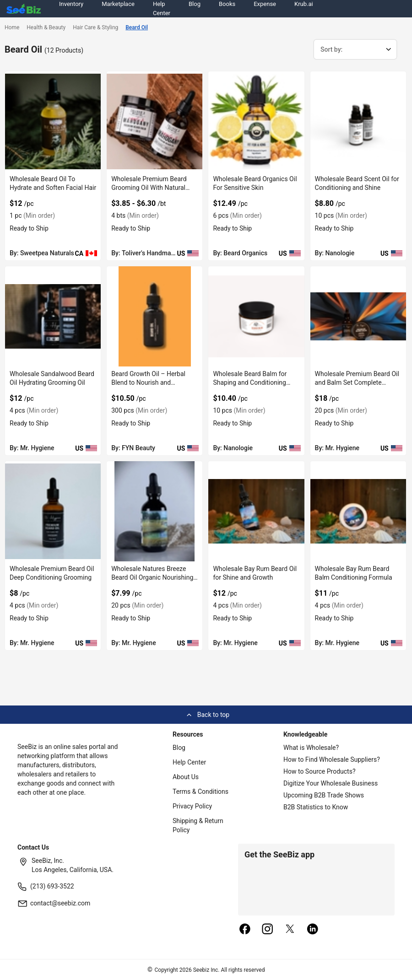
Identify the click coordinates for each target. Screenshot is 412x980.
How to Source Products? (320, 771)
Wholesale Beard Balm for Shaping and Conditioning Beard (250, 382)
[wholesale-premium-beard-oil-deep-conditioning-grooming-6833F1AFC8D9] (53, 511)
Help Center (189, 762)
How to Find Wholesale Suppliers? (332, 759)
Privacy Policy (192, 806)
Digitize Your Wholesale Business (331, 783)
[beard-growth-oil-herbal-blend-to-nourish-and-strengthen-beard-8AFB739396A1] (154, 316)
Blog (179, 748)
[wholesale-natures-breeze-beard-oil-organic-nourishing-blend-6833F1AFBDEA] (154, 511)
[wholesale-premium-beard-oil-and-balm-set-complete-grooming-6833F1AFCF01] (358, 316)
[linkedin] (313, 930)
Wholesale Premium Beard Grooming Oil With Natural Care (149, 188)
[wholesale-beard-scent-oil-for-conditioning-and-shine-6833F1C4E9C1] (358, 121)
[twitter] (290, 930)
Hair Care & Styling (95, 27)
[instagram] (267, 930)
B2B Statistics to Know (316, 807)
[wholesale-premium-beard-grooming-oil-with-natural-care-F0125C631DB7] (154, 121)
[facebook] (245, 930)
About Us (186, 777)
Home (12, 27)
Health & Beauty (46, 27)
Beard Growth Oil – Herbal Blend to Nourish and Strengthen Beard (148, 382)
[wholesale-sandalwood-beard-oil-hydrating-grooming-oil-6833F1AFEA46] (53, 316)
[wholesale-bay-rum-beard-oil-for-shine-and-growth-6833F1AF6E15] (256, 511)
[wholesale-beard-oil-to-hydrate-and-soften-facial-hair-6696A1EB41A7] (53, 121)
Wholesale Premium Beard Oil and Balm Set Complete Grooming (357, 382)
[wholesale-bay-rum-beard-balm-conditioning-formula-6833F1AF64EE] (358, 511)
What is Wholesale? (311, 748)
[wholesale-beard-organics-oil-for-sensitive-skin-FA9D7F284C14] (256, 121)
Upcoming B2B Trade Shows (324, 795)
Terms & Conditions (201, 792)
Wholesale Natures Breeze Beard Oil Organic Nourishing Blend (152, 577)
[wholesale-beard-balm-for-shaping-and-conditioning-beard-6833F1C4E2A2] (256, 316)
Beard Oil (137, 27)
